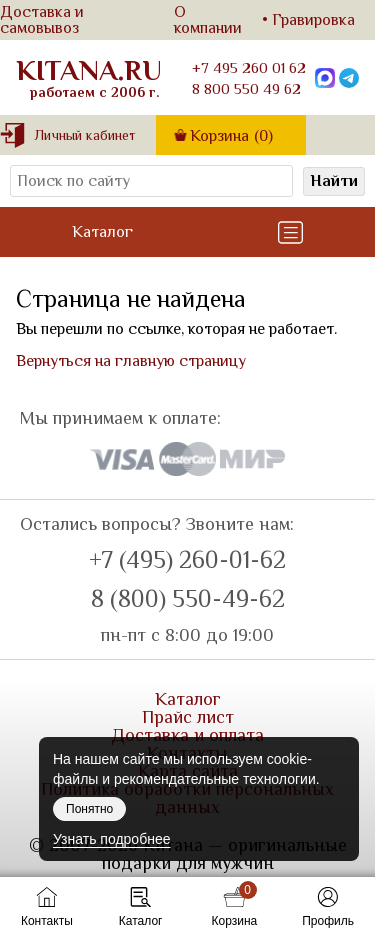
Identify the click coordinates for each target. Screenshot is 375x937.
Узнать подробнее (111, 839)
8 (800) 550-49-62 (188, 599)
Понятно (89, 809)
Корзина (231, 136)
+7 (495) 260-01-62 (187, 560)
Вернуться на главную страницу (131, 361)
